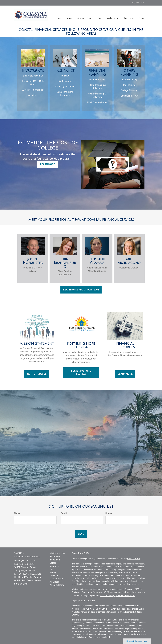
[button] (71, 15)
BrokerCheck (133, 559)
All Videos (55, 582)
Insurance (55, 566)
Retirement (55, 557)
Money (53, 572)
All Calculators (57, 585)
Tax (51, 569)
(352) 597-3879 (136, 3)
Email (64, 513)
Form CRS (83, 553)
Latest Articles (57, 579)
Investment (55, 560)
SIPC (89, 609)
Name (17, 513)
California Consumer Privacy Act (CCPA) (92, 592)
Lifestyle (54, 575)
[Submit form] (81, 534)
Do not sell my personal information (118, 596)
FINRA (83, 609)
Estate (53, 563)
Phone (109, 513)
